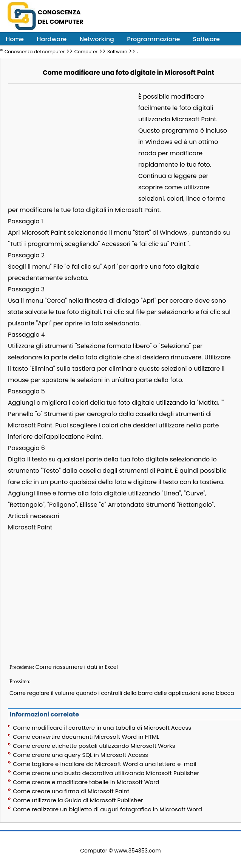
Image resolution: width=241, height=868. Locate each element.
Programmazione (153, 39)
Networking (97, 39)
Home (15, 39)
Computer (86, 52)
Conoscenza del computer (35, 52)
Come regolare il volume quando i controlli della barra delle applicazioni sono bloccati (123, 693)
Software (206, 39)
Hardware (52, 39)
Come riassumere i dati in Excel (77, 667)
